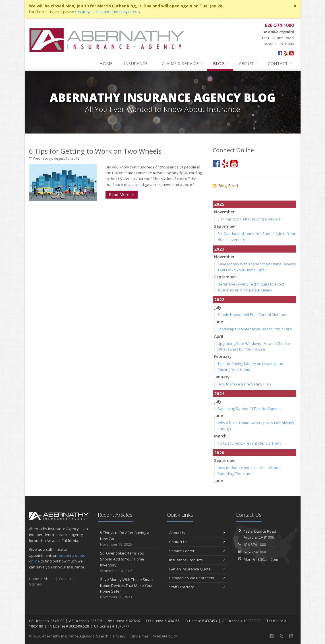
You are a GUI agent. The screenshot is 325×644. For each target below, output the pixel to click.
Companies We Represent (197, 578)
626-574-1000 (255, 545)
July (218, 307)
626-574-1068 (255, 552)
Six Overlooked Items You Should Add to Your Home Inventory (128, 562)
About (249, 63)
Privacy (119, 636)
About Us (197, 533)
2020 (219, 453)
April (219, 336)
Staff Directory (197, 587)
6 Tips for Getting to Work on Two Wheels (95, 151)
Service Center (197, 551)
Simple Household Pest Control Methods (252, 314)
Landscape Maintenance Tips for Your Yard (255, 329)
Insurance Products (197, 560)
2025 (219, 204)
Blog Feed (225, 186)
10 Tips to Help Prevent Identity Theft (249, 443)
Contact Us (197, 542)
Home (106, 63)
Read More (122, 194)
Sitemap (36, 584)
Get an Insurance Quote (197, 569)
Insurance (138, 63)
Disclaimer (139, 636)
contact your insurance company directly (107, 12)
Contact (280, 63)
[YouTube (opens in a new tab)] (291, 53)
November (224, 212)
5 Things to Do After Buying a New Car (250, 219)
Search (102, 636)
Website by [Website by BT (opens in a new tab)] (166, 636)
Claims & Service (183, 63)
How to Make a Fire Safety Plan (244, 384)
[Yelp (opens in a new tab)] (286, 53)
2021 (219, 393)
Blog (221, 63)
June (219, 322)
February (223, 356)
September (225, 226)
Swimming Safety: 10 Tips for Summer (250, 409)
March (220, 436)
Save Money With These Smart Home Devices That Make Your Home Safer (128, 588)
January (222, 377)
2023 (219, 249)
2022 (219, 299)
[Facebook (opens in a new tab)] (280, 53)
